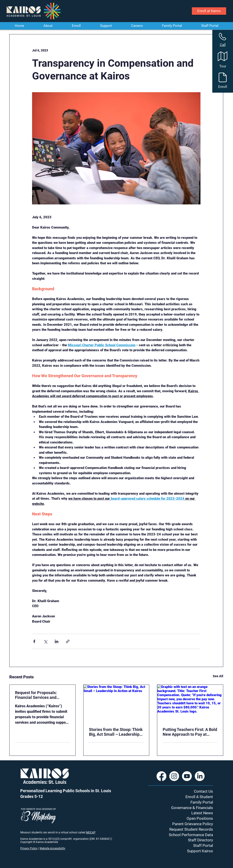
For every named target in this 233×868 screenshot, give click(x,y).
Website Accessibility (52, 848)
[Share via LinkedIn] (57, 641)
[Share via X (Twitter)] (45, 641)
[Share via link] (68, 641)
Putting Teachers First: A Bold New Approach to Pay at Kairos (190, 732)
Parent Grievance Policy (193, 824)
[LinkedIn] (200, 776)
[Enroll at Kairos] (209, 11)
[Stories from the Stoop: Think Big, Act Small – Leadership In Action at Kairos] (116, 703)
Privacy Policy (29, 848)
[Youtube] (187, 776)
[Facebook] (161, 776)
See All (218, 676)
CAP (93, 832)
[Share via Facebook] (34, 641)
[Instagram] (174, 776)
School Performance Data (191, 835)
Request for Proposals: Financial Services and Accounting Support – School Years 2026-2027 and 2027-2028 (42, 695)
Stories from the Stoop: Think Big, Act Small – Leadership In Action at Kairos (116, 732)
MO (88, 832)
